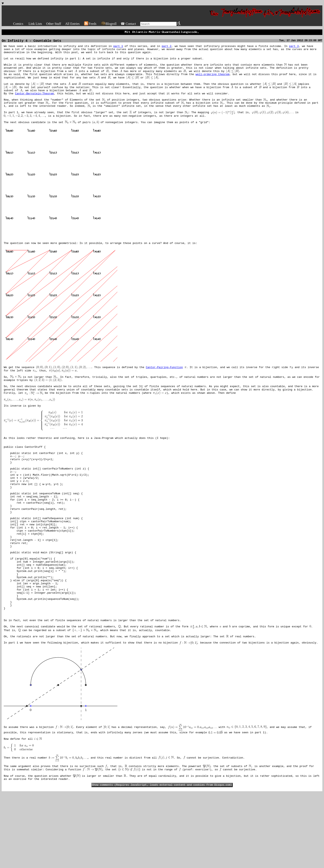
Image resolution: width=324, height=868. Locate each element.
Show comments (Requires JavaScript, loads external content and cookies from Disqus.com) (162, 860)
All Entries (72, 24)
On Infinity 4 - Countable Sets (31, 42)
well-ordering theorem (212, 82)
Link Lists (35, 24)
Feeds (90, 24)
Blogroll (109, 24)
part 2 (166, 48)
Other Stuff (54, 24)
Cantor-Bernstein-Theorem (34, 104)
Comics (18, 24)
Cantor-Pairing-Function (164, 386)
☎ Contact (128, 24)
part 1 (118, 48)
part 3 (294, 48)
